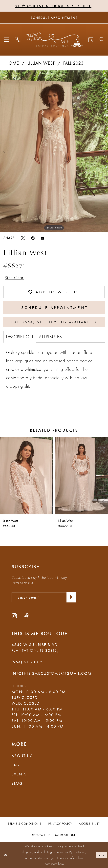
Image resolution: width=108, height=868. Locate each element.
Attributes (50, 337)
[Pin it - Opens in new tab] (33, 238)
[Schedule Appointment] (54, 18)
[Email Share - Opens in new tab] (42, 238)
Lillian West (41, 63)
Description (20, 337)
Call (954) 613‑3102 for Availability (54, 322)
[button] (6, 40)
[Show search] (102, 40)
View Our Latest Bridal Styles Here (53, 6)
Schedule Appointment (55, 308)
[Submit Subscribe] (71, 597)
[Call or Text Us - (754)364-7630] (18, 40)
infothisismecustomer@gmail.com (52, 673)
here (61, 864)
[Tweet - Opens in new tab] (23, 238)
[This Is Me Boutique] (54, 40)
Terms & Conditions (25, 824)
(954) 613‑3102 (27, 662)
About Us (22, 756)
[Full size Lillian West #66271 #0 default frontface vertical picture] (54, 151)
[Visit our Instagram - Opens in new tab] (14, 616)
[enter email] (44, 597)
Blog (17, 783)
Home (12, 63)
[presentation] (26, 476)
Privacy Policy (60, 824)
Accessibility (89, 824)
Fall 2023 (73, 63)
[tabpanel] (54, 151)
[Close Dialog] (6, 855)
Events (19, 774)
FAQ (16, 765)
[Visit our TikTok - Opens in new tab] (26, 616)
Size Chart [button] (14, 278)
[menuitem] (6, 40)
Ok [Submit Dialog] (102, 855)
